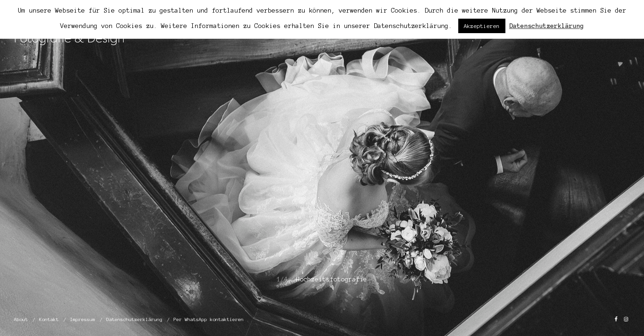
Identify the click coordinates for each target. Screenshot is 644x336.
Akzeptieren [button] (482, 26)
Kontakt (49, 319)
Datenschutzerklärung (134, 319)
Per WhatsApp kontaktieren (209, 319)
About (21, 319)
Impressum (83, 319)
